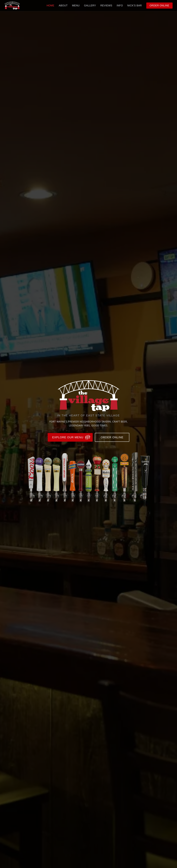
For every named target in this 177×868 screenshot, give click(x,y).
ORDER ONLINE (159, 6)
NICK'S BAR (135, 6)
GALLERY (90, 6)
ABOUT (63, 6)
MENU (76, 6)
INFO (120, 6)
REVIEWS (106, 6)
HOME (50, 6)
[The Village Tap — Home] (12, 6)
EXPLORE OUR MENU (71, 437)
